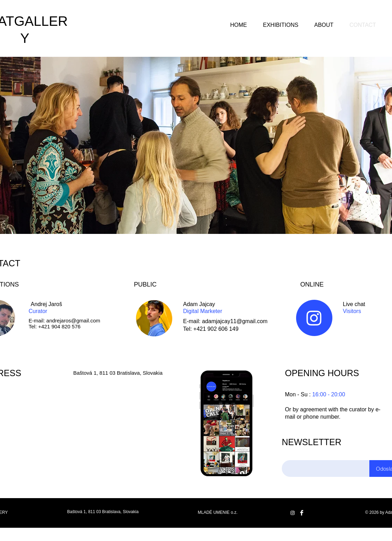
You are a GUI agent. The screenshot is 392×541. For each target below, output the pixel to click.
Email (289, 453)
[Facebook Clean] (302, 513)
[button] (281, 22)
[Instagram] (314, 318)
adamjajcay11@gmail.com (235, 321)
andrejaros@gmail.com (73, 321)
